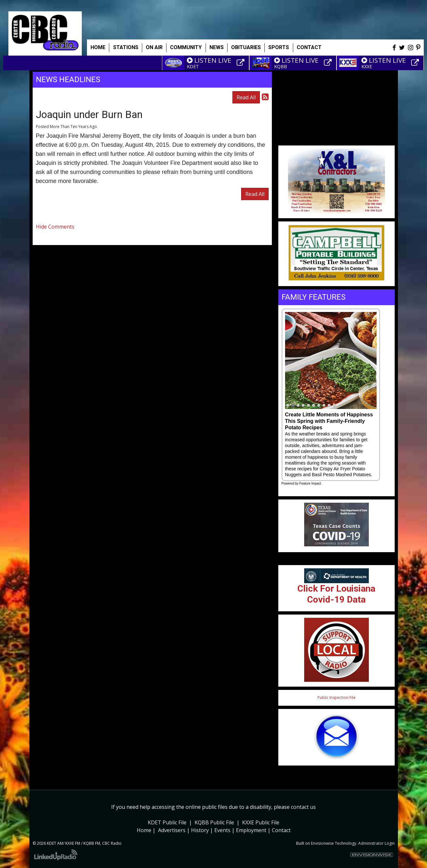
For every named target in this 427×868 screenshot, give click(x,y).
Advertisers (172, 830)
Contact (281, 830)
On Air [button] (154, 47)
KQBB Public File (214, 822)
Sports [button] (279, 47)
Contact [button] (309, 47)
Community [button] (186, 47)
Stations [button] (126, 47)
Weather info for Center (336, 142)
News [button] (217, 47)
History (200, 830)
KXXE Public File (261, 822)
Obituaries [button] (246, 47)
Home (98, 47)
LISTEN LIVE (209, 60)
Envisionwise (322, 843)
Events (222, 830)
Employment (251, 830)
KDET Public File (167, 822)
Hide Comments (55, 227)
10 (334, 406)
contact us (303, 807)
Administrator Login (376, 843)
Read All (246, 97)
